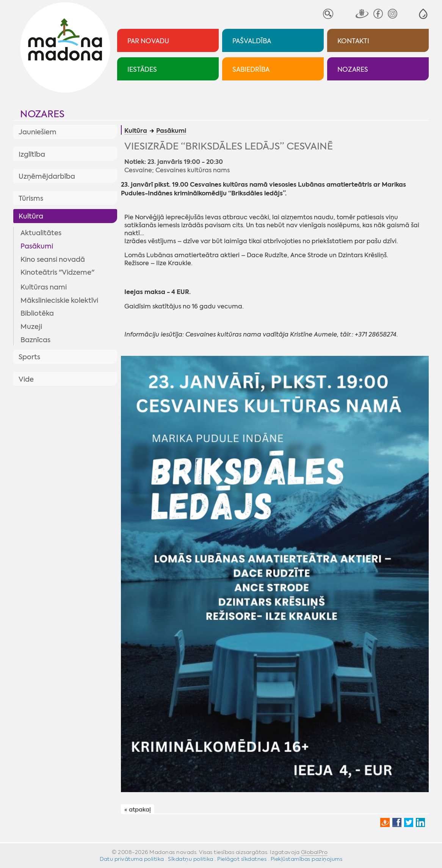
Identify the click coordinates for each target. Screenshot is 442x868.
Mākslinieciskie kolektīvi (59, 300)
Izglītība (32, 154)
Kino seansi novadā (53, 259)
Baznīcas (35, 340)
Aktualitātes (41, 233)
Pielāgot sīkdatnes (242, 859)
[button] (423, 14)
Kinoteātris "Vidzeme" (57, 272)
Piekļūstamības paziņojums (307, 859)
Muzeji (31, 327)
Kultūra (31, 216)
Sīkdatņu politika (191, 859)
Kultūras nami (44, 287)
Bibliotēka (37, 313)
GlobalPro (314, 852)
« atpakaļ (138, 810)
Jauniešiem (38, 132)
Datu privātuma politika (132, 859)
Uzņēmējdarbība (47, 176)
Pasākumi (37, 246)
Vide (26, 379)
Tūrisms (31, 198)
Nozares (42, 114)
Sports (29, 357)
